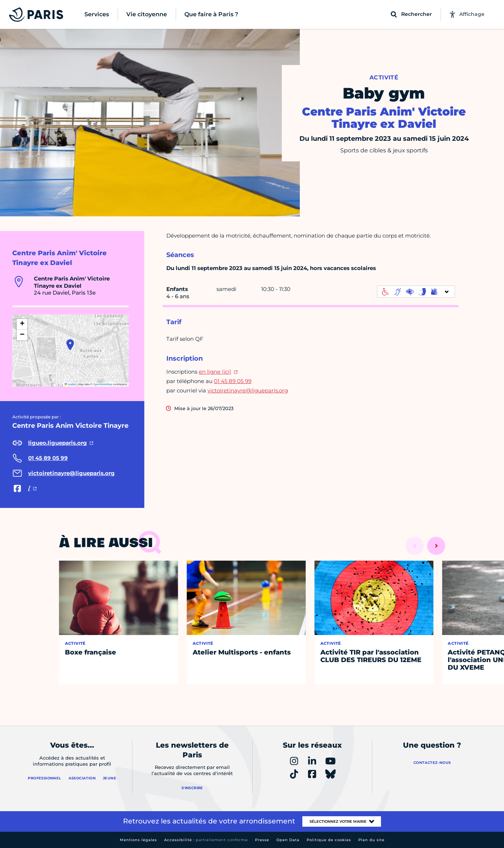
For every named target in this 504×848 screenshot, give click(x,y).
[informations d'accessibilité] (416, 292)
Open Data (288, 840)
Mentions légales (138, 840)
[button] (70, 345)
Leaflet (70, 384)
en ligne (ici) (215, 372)
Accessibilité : (206, 840)
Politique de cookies (329, 840)
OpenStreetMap (103, 384)
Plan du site (371, 840)
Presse (262, 840)
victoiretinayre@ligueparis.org (248, 390)
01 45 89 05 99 (233, 381)
